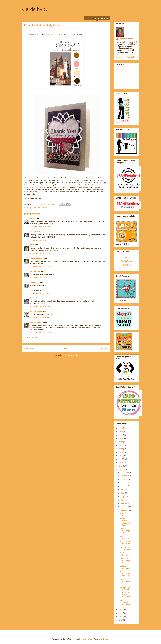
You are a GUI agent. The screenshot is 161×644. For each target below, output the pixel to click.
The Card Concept (53, 34)
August (124, 486)
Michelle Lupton (36, 311)
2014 (121, 469)
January (124, 510)
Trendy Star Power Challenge (125, 595)
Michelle (33, 232)
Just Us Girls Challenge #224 (125, 561)
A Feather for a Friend (125, 588)
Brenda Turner (127, 261)
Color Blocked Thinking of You (126, 522)
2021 (121, 445)
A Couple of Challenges (126, 567)
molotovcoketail (87, 639)
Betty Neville (127, 257)
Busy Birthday (125, 554)
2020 (121, 449)
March (123, 503)
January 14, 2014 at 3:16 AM (40, 278)
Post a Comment (33, 338)
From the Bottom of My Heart (125, 574)
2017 (121, 459)
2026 (121, 428)
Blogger (106, 639)
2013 (121, 610)
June (123, 493)
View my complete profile (126, 57)
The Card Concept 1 (41, 208)
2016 (121, 463)
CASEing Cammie (125, 514)
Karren (32, 218)
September (125, 483)
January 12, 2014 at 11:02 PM (41, 267)
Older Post (103, 349)
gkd (31, 208)
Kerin (32, 245)
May (123, 497)
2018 (121, 456)
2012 (121, 613)
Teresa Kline (35, 282)
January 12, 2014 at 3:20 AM (40, 227)
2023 (121, 438)
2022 (121, 442)
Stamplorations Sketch (125, 543)
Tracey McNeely (36, 258)
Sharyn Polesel (36, 298)
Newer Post (29, 349)
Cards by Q (35, 9)
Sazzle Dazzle (35, 271)
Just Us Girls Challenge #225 (125, 531)
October (124, 479)
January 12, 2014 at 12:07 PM (41, 253)
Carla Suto (127, 265)
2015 (121, 466)
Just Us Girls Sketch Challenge (125, 602)
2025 (121, 432)
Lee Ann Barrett (36, 322)
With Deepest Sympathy (126, 548)
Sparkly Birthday (125, 537)
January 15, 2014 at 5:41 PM (40, 317)
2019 (121, 452)
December (125, 472)
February (125, 507)
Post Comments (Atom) (71, 355)
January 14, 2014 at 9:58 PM (40, 306)
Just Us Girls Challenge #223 (125, 581)
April (123, 500)
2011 (121, 617)
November (125, 476)
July (123, 490)
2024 (121, 435)
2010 (121, 620)
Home (67, 349)
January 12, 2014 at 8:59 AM (40, 240)
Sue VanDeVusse (126, 39)
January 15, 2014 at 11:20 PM (41, 333)
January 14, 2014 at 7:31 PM (40, 293)
